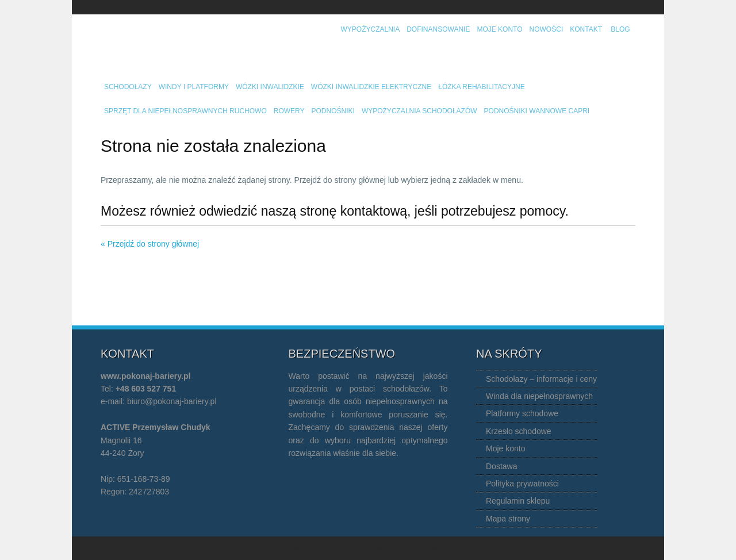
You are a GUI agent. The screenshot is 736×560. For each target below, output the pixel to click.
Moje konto (499, 29)
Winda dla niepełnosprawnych (539, 396)
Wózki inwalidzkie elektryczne (371, 87)
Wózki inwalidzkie (270, 87)
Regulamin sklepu (518, 501)
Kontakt (586, 29)
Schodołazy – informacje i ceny (541, 379)
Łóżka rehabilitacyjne (482, 87)
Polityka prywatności (522, 484)
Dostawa (501, 466)
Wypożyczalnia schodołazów (419, 111)
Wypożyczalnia (371, 29)
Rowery (289, 111)
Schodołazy (128, 87)
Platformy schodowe (522, 413)
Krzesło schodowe (519, 431)
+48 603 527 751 (146, 389)
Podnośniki (333, 111)
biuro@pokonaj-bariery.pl (172, 401)
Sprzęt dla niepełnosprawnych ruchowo (185, 111)
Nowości (547, 29)
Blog (620, 29)
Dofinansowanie (438, 29)
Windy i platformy (194, 87)
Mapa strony (508, 519)
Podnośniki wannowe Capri (537, 111)
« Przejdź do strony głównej (150, 244)
